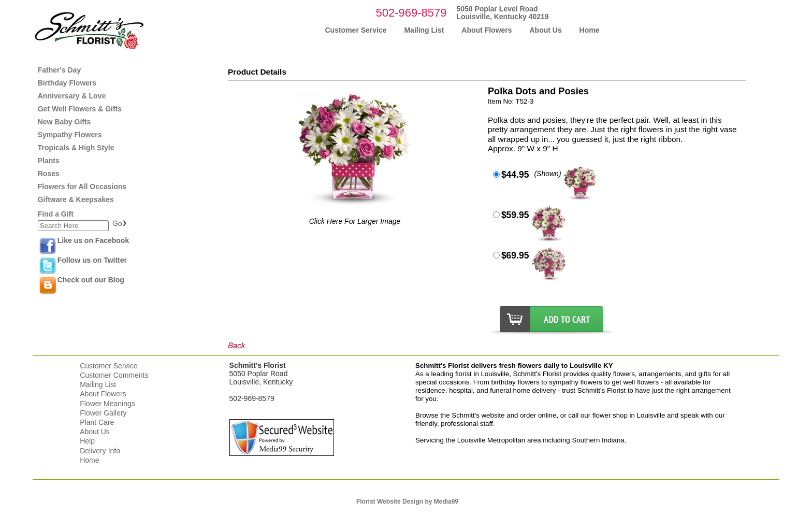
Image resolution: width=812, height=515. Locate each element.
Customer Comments (114, 375)
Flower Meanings (107, 404)
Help (87, 441)
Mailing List (98, 384)
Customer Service (108, 366)
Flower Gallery (103, 413)
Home (89, 460)
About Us (95, 432)
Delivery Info (100, 451)
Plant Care (97, 422)
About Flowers (103, 394)
